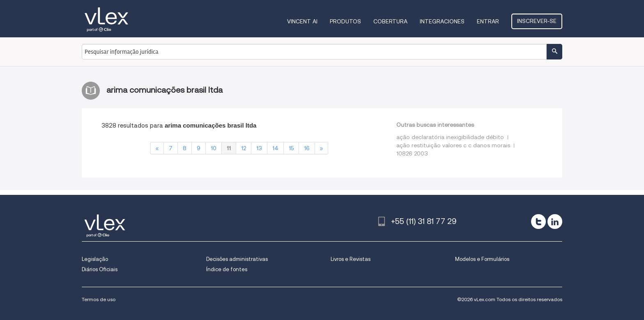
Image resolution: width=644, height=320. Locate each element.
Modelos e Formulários (482, 259)
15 (291, 148)
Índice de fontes (227, 269)
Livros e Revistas (351, 259)
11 (229, 148)
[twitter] (538, 222)
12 (244, 148)
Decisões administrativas (237, 259)
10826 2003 (412, 153)
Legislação (95, 259)
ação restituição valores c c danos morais (453, 145)
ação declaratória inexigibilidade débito (450, 137)
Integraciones (442, 21)
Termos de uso (99, 299)
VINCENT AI (302, 21)
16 (307, 148)
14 (275, 148)
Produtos (345, 21)
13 (259, 148)
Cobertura (390, 21)
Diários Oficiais (100, 269)
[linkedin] (555, 222)
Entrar (488, 21)
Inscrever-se (537, 21)
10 (214, 148)
